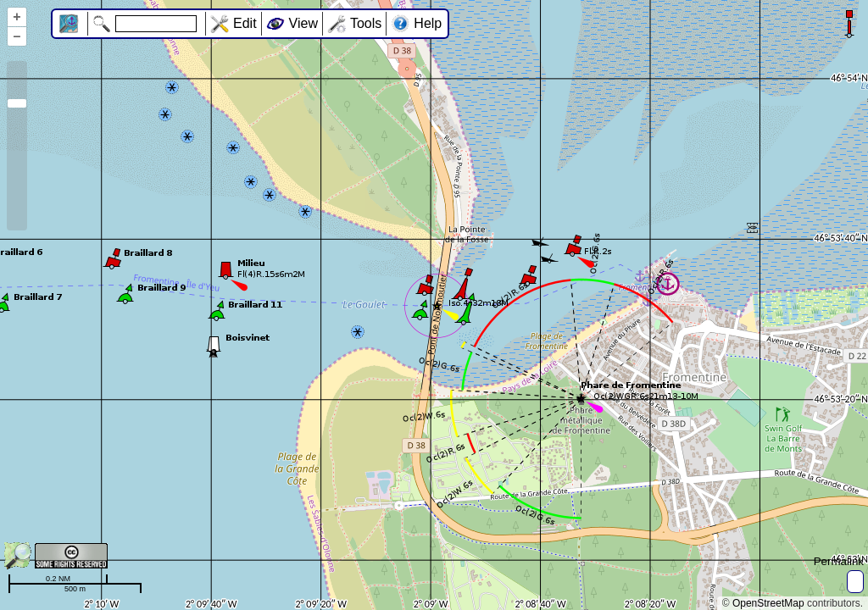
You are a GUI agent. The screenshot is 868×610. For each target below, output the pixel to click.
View (303, 23)
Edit (245, 23)
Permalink (839, 561)
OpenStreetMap (768, 603)
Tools (366, 23)
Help (428, 23)
